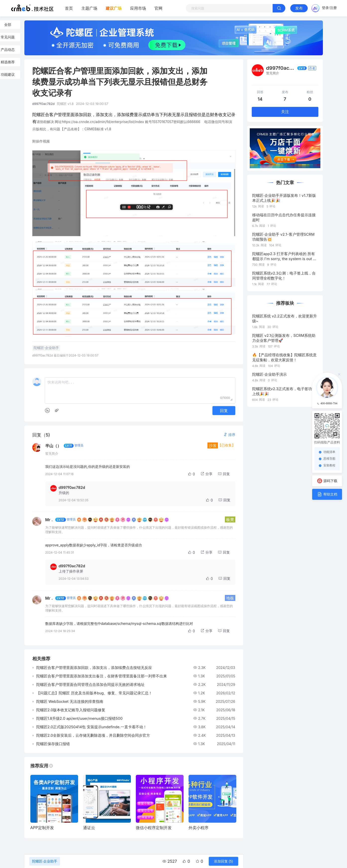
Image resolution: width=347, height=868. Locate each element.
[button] (229, 435)
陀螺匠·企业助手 (45, 861)
